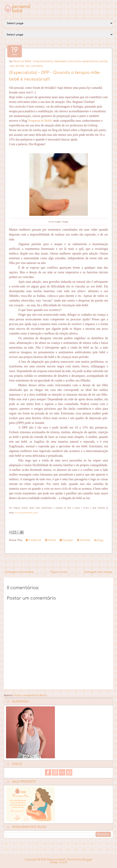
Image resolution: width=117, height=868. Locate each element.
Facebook (33, 540)
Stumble (84, 540)
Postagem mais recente (19, 572)
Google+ (67, 540)
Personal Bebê (22, 61)
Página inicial (59, 572)
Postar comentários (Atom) (30, 695)
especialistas (90, 61)
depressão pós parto (68, 61)
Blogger (87, 860)
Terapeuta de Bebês (40, 121)
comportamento (43, 61)
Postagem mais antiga (98, 572)
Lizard (63, 862)
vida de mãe (17, 66)
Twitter (50, 540)
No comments (34, 66)
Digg (99, 540)
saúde (103, 61)
